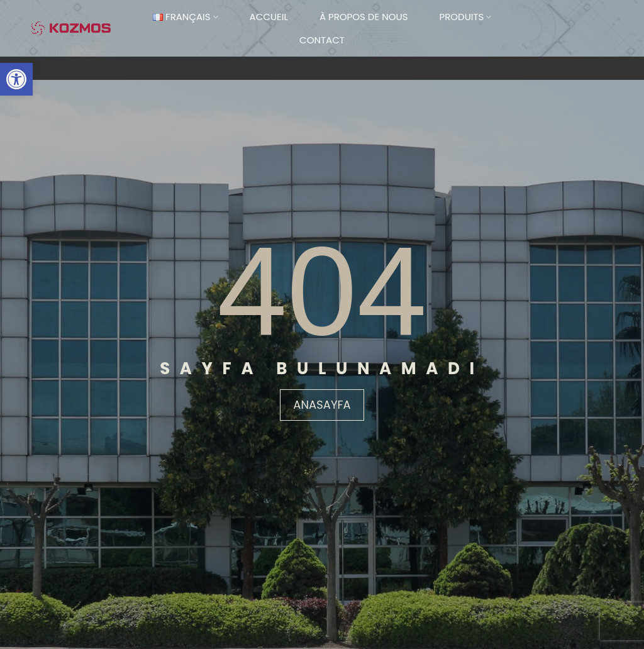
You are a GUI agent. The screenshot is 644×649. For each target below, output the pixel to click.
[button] (16, 79)
